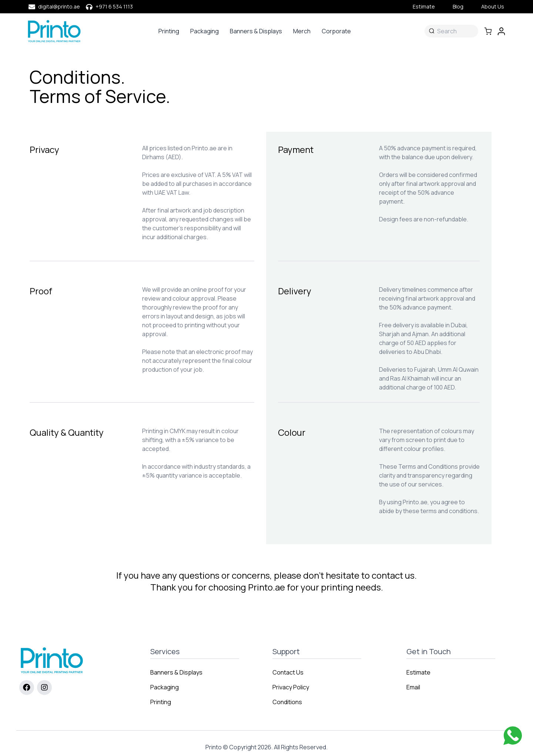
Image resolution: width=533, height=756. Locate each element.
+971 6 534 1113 (114, 6)
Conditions (287, 702)
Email (413, 687)
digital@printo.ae (59, 6)
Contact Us (288, 672)
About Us (493, 6)
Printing (169, 31)
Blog (458, 6)
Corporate (336, 31)
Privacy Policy (291, 687)
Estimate (424, 6)
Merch (302, 31)
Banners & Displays (256, 31)
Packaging (205, 31)
